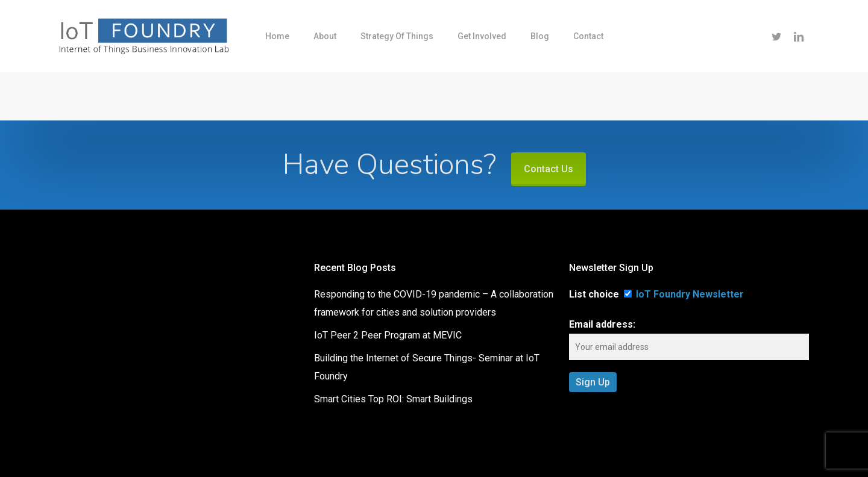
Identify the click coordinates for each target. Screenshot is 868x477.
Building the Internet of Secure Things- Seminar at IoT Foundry (427, 367)
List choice (594, 294)
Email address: (602, 324)
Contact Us (549, 169)
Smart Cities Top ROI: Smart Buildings (393, 399)
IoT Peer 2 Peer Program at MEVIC (388, 335)
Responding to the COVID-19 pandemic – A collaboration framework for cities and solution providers (434, 303)
